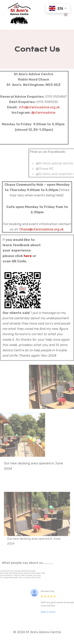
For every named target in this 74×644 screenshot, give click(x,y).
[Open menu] (66, 15)
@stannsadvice (39, 112)
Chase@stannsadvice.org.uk (42, 229)
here (28, 256)
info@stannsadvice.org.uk (35, 107)
